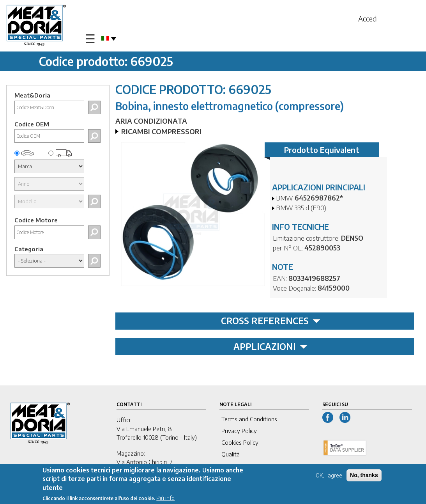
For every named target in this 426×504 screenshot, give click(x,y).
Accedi (368, 19)
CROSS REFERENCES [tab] (271, 321)
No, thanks (364, 476)
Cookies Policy (240, 442)
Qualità (231, 454)
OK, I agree (329, 476)
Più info (165, 499)
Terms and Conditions (249, 419)
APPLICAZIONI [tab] (270, 346)
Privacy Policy (239, 431)
